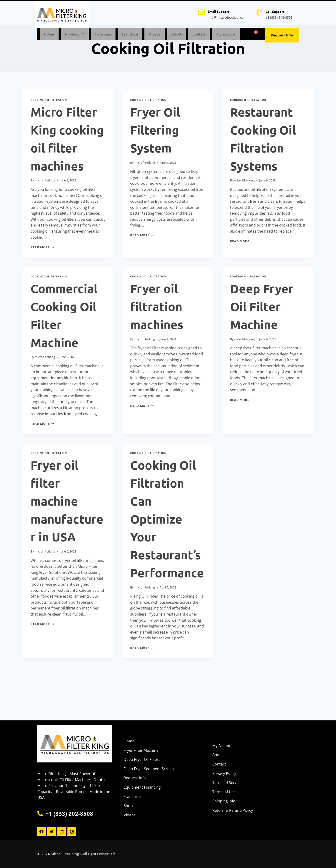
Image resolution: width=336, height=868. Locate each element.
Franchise (130, 35)
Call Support (275, 11)
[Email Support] (201, 12)
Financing (103, 35)
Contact (199, 35)
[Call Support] (259, 12)
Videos (155, 35)
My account (226, 35)
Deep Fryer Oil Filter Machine (262, 309)
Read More (42, 250)
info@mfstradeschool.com (227, 17)
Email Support (218, 11)
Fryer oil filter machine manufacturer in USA (67, 504)
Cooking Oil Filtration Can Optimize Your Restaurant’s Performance (167, 522)
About (176, 35)
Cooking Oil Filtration (49, 103)
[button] (75, 35)
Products (75, 35)
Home (49, 35)
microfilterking (45, 183)
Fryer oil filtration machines (157, 309)
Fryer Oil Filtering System (155, 133)
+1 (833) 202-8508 (279, 17)
